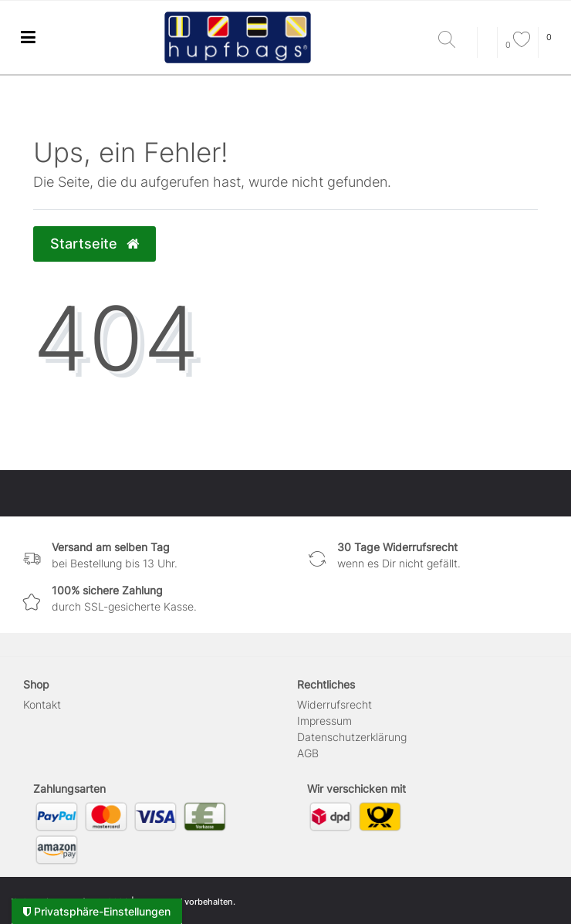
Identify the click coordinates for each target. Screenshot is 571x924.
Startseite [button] (95, 244)
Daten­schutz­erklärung (352, 737)
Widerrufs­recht (334, 704)
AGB (308, 753)
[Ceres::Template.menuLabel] (28, 37)
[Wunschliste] (518, 45)
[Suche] (454, 41)
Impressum (324, 721)
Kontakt (42, 704)
